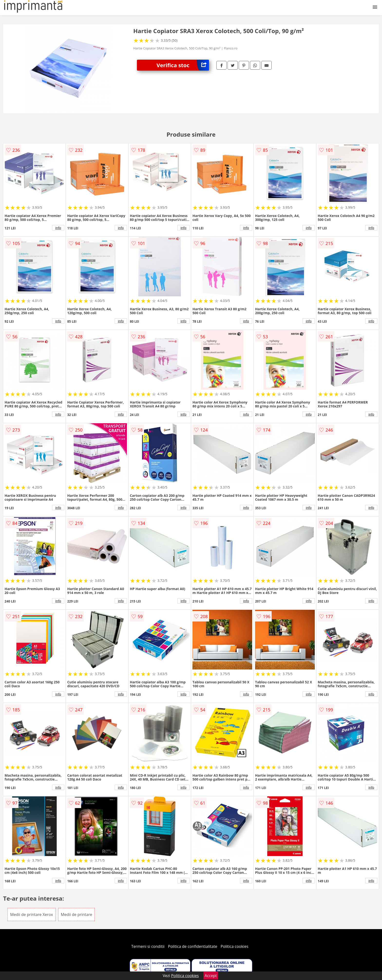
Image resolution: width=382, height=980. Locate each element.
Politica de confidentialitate (193, 946)
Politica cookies (235, 946)
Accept (211, 976)
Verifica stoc (183, 65)
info (58, 228)
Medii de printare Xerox (32, 914)
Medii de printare (77, 914)
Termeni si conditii (148, 946)
